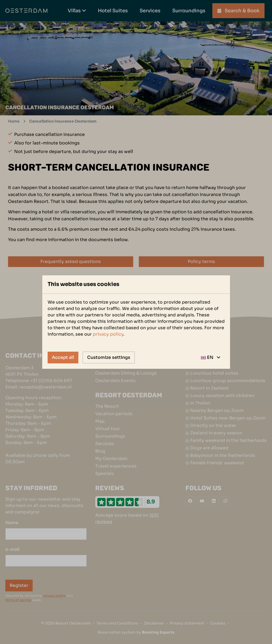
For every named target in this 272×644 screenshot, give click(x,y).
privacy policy (108, 334)
